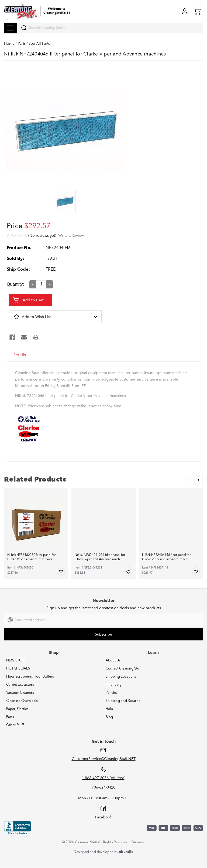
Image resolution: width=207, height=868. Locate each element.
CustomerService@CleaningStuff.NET (104, 759)
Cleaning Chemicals (22, 701)
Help (109, 709)
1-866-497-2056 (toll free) (103, 778)
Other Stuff (15, 725)
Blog (109, 717)
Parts (10, 717)
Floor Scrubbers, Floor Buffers (30, 677)
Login (185, 11)
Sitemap (138, 842)
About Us (113, 660)
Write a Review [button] (71, 236)
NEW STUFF (16, 660)
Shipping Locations (121, 677)
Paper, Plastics (17, 709)
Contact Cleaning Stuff (124, 669)
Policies (112, 693)
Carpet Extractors (20, 685)
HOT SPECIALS (18, 669)
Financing (114, 685)
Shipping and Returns (123, 701)
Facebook (104, 817)
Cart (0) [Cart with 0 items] (197, 11)
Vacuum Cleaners (20, 693)
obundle (126, 852)
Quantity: (15, 284)
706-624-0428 (103, 787)
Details (19, 355)
